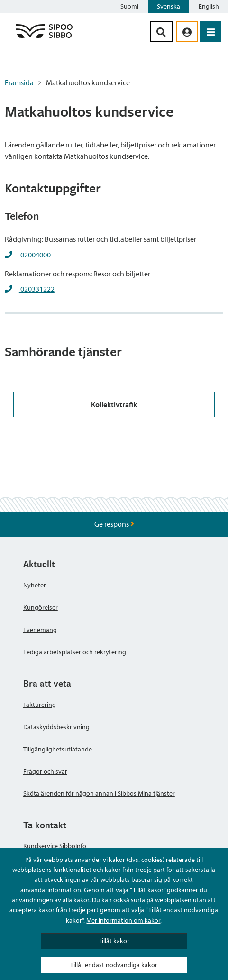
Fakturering (40, 705)
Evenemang (40, 630)
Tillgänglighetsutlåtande (58, 749)
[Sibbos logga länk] (44, 37)
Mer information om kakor (123, 920)
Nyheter (35, 585)
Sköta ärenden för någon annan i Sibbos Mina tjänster (99, 793)
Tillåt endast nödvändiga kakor (114, 965)
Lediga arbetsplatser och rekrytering (75, 652)
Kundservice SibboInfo (55, 846)
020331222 (37, 289)
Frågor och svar (45, 771)
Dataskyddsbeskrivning (56, 727)
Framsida (19, 82)
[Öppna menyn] (211, 32)
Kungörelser (41, 607)
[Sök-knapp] (161, 32)
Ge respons (114, 524)
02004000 (35, 255)
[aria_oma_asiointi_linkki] (187, 32)
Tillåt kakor (114, 941)
